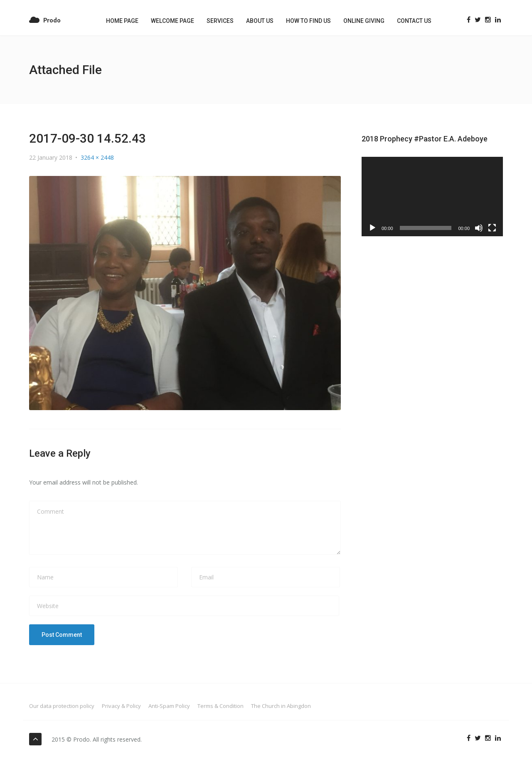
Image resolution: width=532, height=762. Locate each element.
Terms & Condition (220, 706)
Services (220, 21)
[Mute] (479, 228)
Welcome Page (172, 21)
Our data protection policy (62, 706)
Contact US (414, 21)
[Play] (372, 228)
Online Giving (364, 21)
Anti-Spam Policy (169, 706)
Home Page (122, 21)
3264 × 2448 (97, 157)
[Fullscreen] (492, 228)
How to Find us (308, 21)
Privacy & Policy (121, 706)
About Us (260, 21)
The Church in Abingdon (281, 706)
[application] (432, 197)
